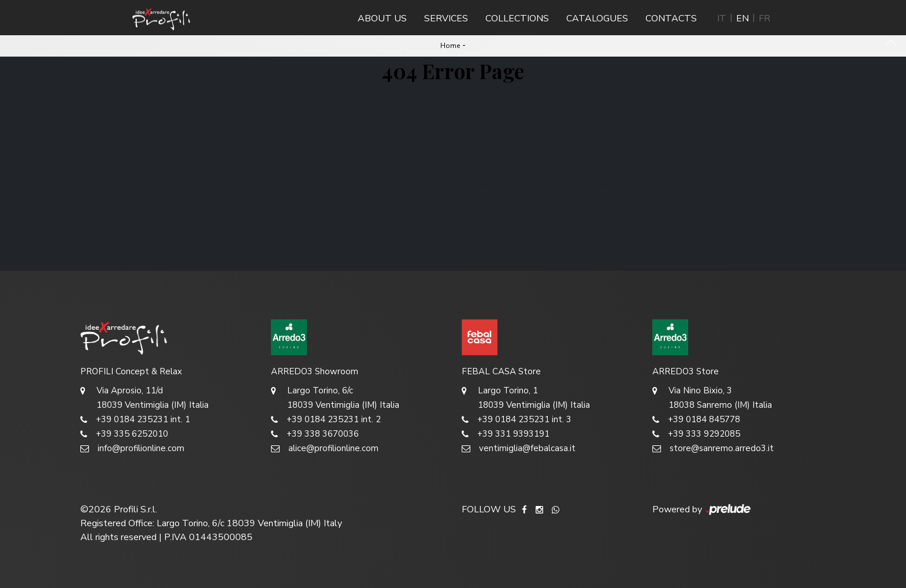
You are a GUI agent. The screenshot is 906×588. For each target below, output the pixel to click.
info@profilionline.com (132, 449)
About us (382, 18)
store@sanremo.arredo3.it (713, 449)
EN (742, 18)
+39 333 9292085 (696, 434)
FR (764, 18)
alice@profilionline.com (325, 449)
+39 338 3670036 (315, 434)
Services (446, 18)
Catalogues (597, 18)
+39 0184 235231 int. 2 (326, 420)
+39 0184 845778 (696, 420)
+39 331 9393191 (506, 434)
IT (722, 18)
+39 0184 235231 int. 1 (135, 420)
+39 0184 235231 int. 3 (517, 420)
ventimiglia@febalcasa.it (519, 449)
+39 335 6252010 (124, 434)
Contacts (671, 18)
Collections (517, 18)
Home (450, 46)
